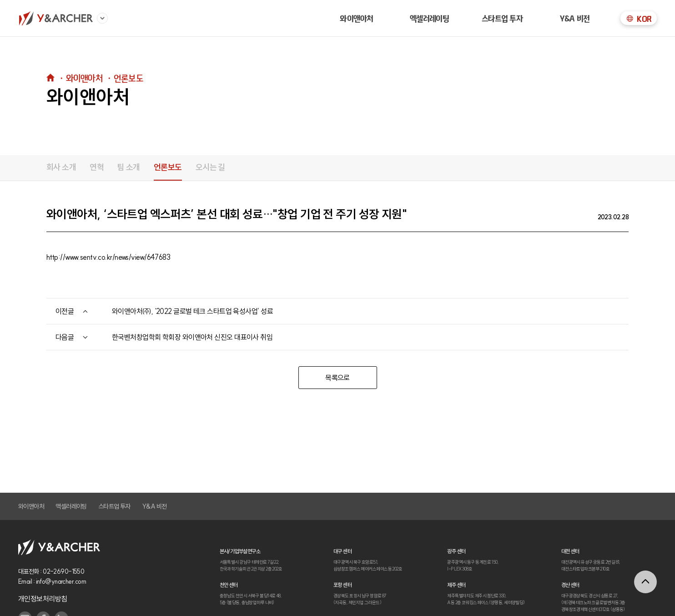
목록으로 (337, 378)
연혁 (97, 167)
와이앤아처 (356, 18)
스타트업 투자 (502, 18)
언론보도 (168, 167)
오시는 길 (210, 167)
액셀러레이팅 (71, 506)
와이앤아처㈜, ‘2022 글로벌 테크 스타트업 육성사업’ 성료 (192, 311)
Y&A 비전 (575, 18)
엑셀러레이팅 (430, 18)
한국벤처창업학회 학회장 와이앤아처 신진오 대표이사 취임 (192, 337)
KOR (638, 19)
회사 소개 (61, 167)
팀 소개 (129, 167)
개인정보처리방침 (43, 599)
